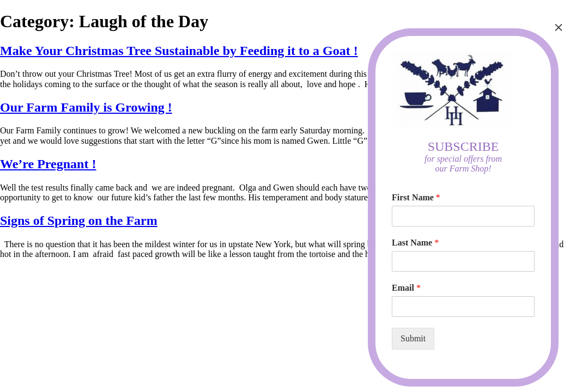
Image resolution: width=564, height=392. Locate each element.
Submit (413, 338)
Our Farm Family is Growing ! (86, 107)
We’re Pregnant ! (48, 164)
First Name (416, 197)
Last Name (415, 243)
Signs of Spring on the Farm (79, 220)
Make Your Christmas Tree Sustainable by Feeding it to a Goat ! (179, 51)
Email (406, 288)
